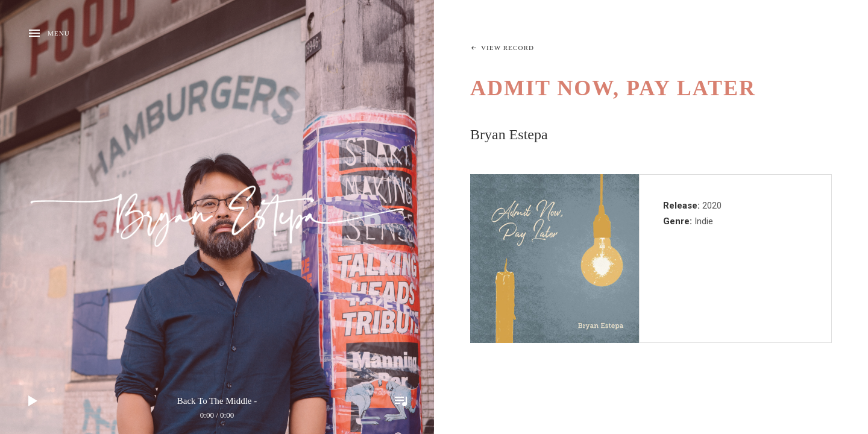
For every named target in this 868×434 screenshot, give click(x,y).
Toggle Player (401, 401)
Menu (59, 33)
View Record (508, 48)
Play (33, 401)
